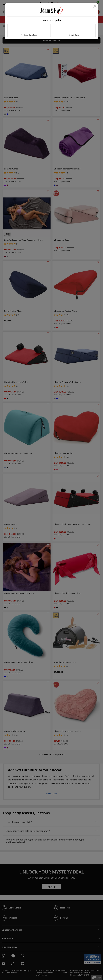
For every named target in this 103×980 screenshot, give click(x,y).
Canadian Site (30, 35)
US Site (75, 35)
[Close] (95, 6)
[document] (52, 21)
